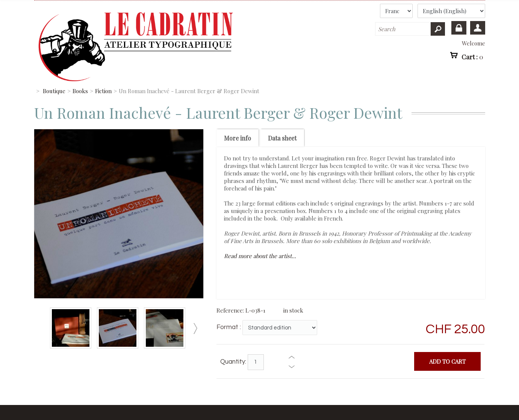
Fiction (103, 91)
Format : (229, 327)
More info (238, 138)
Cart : (472, 56)
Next (195, 329)
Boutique (54, 91)
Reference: (231, 310)
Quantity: (233, 362)
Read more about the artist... (260, 256)
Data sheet (282, 138)
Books (80, 91)
